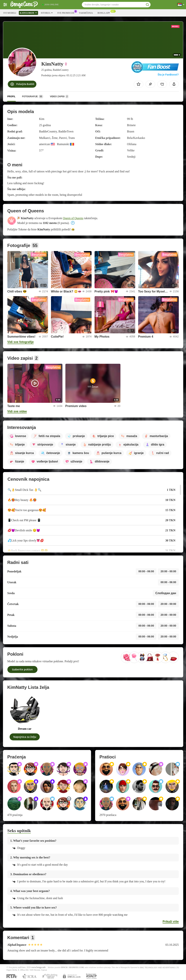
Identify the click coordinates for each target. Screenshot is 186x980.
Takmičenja (86, 13)
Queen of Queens (73, 218)
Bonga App (105, 13)
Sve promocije (67, 13)
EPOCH (64, 967)
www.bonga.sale (39, 967)
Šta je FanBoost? (168, 75)
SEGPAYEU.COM (76, 967)
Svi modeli (10, 13)
